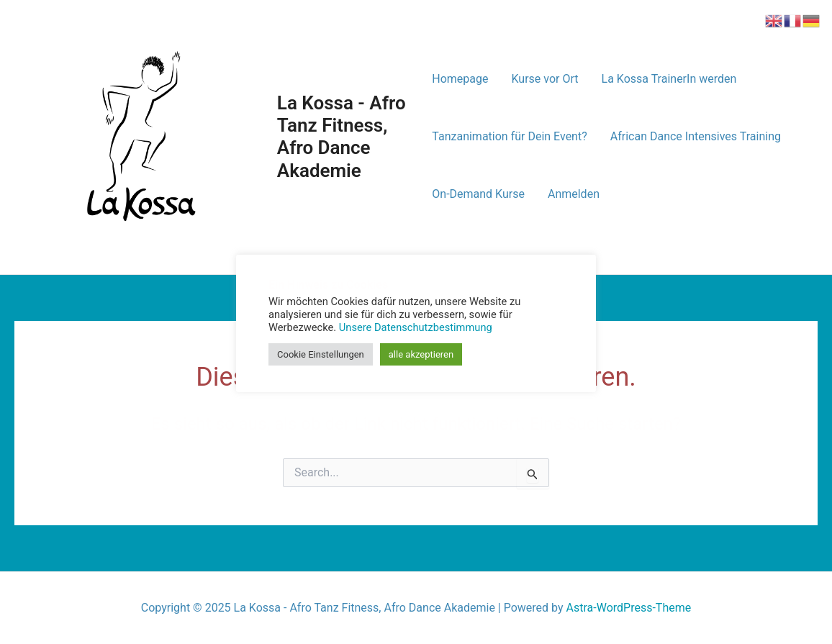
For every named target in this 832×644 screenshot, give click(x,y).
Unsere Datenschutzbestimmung (416, 327)
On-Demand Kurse (478, 194)
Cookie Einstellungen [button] (321, 354)
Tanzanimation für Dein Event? (509, 136)
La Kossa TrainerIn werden (669, 79)
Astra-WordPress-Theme (629, 608)
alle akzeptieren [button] (421, 354)
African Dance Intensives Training (696, 136)
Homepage (460, 79)
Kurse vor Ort (545, 79)
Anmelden (574, 194)
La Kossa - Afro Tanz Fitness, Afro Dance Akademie (342, 137)
